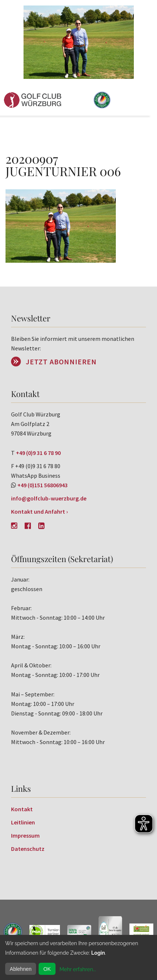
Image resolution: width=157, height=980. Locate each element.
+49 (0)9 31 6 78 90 (38, 453)
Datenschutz (28, 849)
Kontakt (22, 809)
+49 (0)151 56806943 (42, 485)
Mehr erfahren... (78, 969)
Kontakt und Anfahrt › (40, 511)
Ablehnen (21, 969)
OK (47, 969)
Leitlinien (23, 822)
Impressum (25, 835)
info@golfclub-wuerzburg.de (49, 498)
